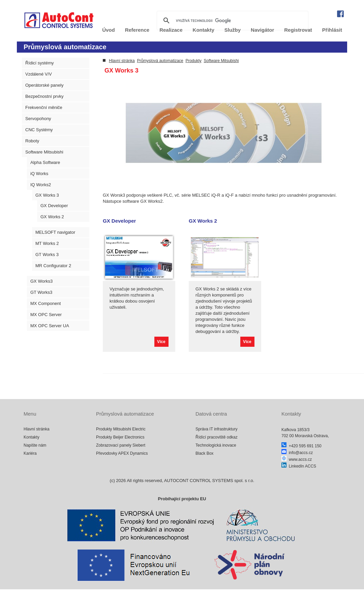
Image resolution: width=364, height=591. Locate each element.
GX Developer (54, 206)
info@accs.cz (297, 453)
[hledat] (232, 21)
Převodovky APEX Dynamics (122, 453)
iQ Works (39, 174)
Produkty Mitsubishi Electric (121, 429)
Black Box (204, 453)
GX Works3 (41, 281)
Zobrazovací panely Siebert (121, 445)
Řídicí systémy (40, 63)
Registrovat (298, 30)
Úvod (109, 30)
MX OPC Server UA (50, 326)
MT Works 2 (47, 243)
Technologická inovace (216, 445)
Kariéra (30, 453)
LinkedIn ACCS (299, 466)
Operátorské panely (44, 85)
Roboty (32, 141)
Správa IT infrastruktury (217, 429)
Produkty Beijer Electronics (120, 437)
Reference (137, 30)
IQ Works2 (41, 185)
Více (161, 342)
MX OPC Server (46, 315)
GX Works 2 (52, 217)
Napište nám (35, 445)
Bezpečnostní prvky (44, 96)
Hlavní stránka (122, 61)
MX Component (45, 303)
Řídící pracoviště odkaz (217, 437)
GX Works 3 (47, 195)
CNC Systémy (39, 130)
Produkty (193, 61)
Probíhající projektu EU (182, 499)
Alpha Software (45, 162)
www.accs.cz (297, 459)
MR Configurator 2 (53, 266)
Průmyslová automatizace (160, 61)
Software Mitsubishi (44, 152)
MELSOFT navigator (55, 232)
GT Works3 (41, 292)
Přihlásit (332, 30)
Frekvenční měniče (44, 107)
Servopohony (38, 119)
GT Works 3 (47, 255)
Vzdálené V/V (39, 74)
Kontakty (32, 437)
